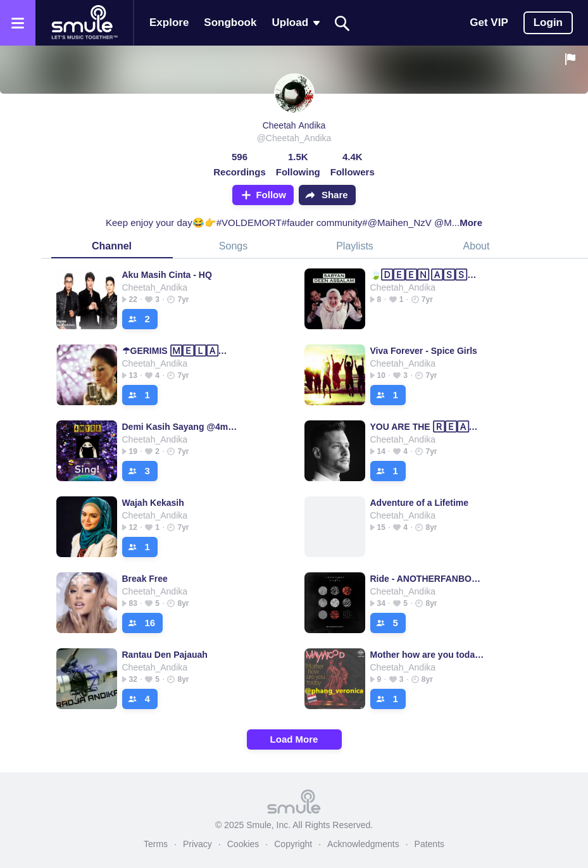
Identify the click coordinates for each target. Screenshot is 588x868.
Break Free (145, 579)
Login (548, 22)
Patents (429, 844)
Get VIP (489, 22)
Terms (156, 844)
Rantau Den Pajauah (165, 655)
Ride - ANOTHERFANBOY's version (428, 579)
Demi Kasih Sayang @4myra (180, 427)
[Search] (342, 23)
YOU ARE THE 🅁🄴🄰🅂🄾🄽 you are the (428, 427)
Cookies (243, 844)
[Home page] (84, 23)
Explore (169, 22)
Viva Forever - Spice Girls (424, 351)
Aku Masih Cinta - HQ (167, 275)
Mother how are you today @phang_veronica (428, 655)
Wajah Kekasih (153, 503)
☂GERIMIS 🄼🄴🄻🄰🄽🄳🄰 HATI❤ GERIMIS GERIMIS (180, 351)
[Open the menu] (18, 23)
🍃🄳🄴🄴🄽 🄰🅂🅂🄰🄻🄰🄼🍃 (428, 275)
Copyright (293, 844)
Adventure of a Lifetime (420, 503)
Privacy (197, 844)
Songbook (230, 22)
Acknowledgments (363, 844)
